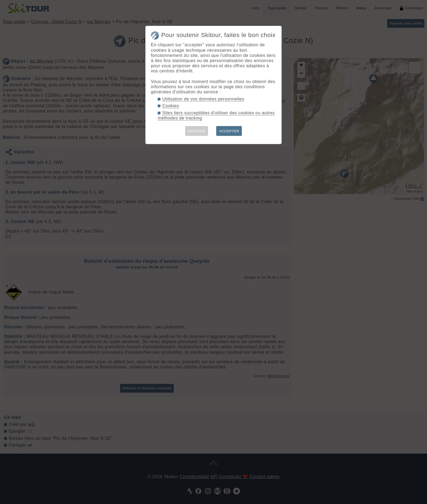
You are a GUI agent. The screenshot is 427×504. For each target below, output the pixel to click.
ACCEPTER (229, 131)
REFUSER (197, 131)
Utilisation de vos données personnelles (203, 99)
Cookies (171, 106)
